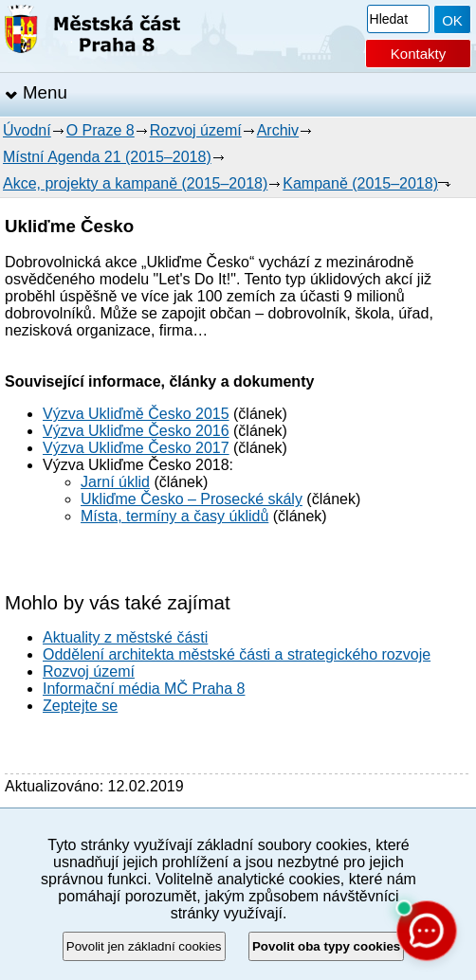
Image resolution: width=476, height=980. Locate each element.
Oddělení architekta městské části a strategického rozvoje (237, 654)
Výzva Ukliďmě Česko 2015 (136, 414)
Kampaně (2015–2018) (360, 183)
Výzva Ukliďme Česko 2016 (136, 431)
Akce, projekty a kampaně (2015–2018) (135, 183)
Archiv (278, 130)
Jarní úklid (115, 482)
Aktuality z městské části (125, 637)
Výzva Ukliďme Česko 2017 (136, 448)
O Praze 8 (101, 130)
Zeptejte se (80, 706)
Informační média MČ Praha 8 (144, 689)
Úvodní (27, 130)
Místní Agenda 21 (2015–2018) (107, 157)
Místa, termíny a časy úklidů (174, 516)
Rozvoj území (196, 130)
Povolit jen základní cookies (144, 946)
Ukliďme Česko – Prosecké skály (192, 499)
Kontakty (418, 54)
